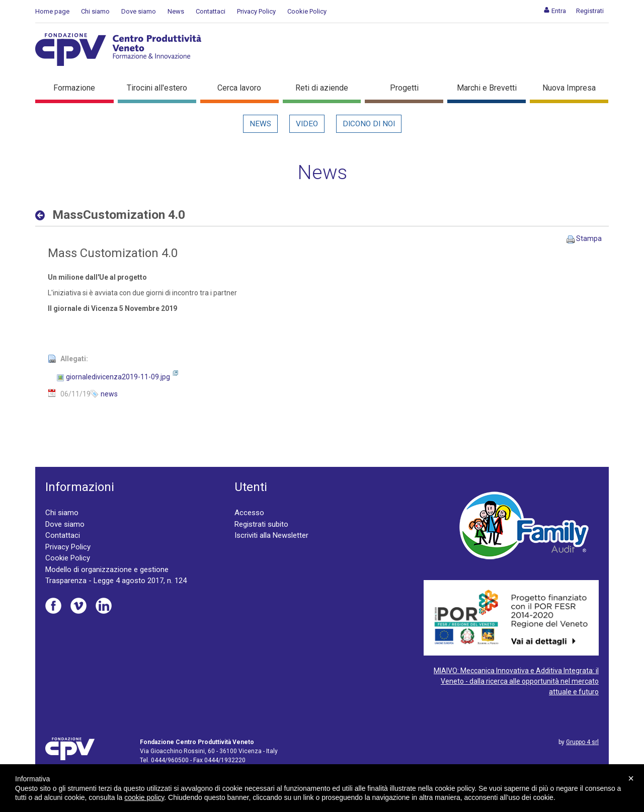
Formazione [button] (74, 88)
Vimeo (78, 606)
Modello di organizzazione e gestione (107, 570)
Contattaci (211, 11)
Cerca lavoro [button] (239, 88)
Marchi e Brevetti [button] (487, 88)
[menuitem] (555, 11)
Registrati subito (261, 524)
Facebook (53, 606)
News (176, 11)
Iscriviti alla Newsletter (271, 535)
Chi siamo (95, 11)
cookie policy (144, 797)
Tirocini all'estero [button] (157, 88)
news (109, 394)
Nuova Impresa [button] (569, 88)
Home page (52, 11)
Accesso (249, 513)
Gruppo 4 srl (582, 742)
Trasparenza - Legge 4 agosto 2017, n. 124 (116, 581)
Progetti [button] (404, 88)
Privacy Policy (256, 11)
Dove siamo (139, 11)
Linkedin (104, 606)
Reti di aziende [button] (322, 88)
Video (307, 124)
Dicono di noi (369, 124)
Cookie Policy (307, 11)
